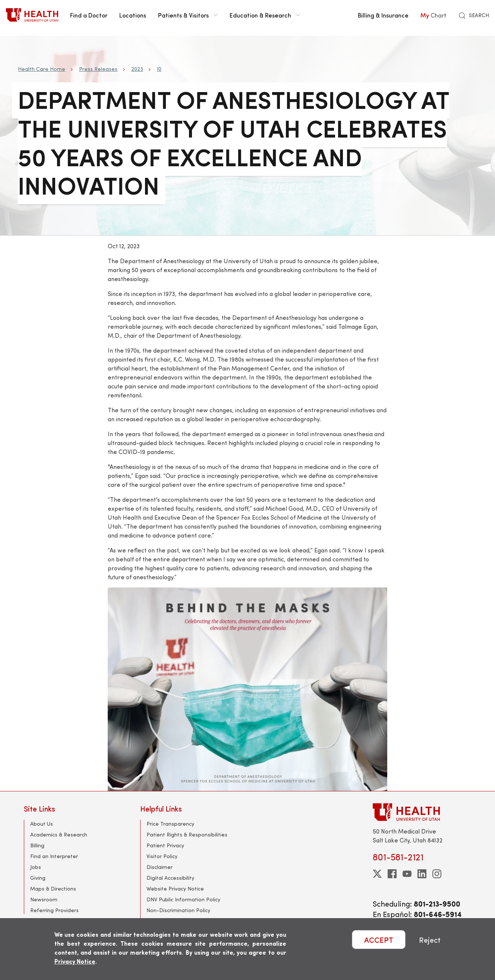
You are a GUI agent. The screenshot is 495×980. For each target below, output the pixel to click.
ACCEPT (379, 940)
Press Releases (98, 69)
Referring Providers (54, 910)
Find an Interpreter (54, 856)
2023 (137, 69)
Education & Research (265, 15)
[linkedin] (422, 874)
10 (159, 69)
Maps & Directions (53, 888)
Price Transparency (170, 824)
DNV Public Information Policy (183, 899)
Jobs (36, 867)
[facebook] (392, 874)
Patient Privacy (165, 845)
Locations (133, 15)
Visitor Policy (162, 856)
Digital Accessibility (170, 878)
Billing (37, 845)
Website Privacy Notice (175, 888)
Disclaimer (160, 867)
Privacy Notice (75, 961)
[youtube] (407, 874)
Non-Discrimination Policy (178, 910)
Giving (38, 878)
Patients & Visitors (188, 15)
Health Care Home (42, 69)
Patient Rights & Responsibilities (187, 834)
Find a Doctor (89, 15)
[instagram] (437, 874)
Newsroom (44, 899)
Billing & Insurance (383, 15)
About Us (42, 824)
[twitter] (377, 874)
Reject (430, 940)
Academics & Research (59, 834)
